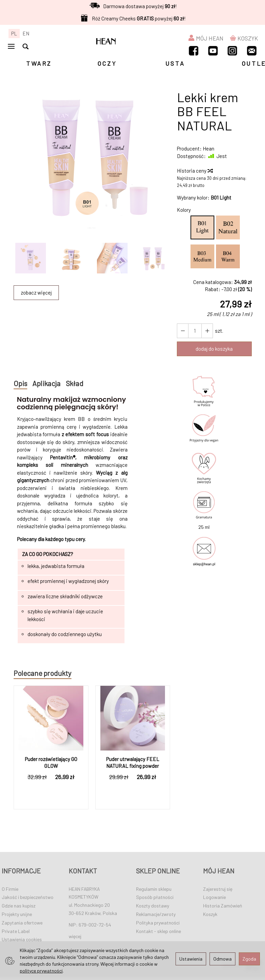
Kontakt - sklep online (159, 931)
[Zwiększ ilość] (183, 331)
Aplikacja (47, 383)
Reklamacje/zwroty (156, 914)
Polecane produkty (43, 673)
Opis (20, 383)
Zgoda (249, 959)
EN (26, 33)
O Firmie (10, 889)
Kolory (184, 210)
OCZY (107, 63)
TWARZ (39, 63)
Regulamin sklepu (154, 889)
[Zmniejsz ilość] (207, 331)
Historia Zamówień (223, 906)
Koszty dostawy (153, 906)
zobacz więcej (36, 293)
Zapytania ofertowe (22, 923)
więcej (75, 936)
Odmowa (222, 959)
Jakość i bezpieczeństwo (28, 897)
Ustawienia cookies (22, 939)
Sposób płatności (155, 897)
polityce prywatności (41, 971)
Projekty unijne (17, 914)
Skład (75, 383)
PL (14, 33)
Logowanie (214, 897)
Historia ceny (195, 171)
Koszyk (210, 914)
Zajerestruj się (218, 889)
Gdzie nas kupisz (19, 906)
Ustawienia (191, 959)
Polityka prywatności (158, 923)
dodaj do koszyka (214, 349)
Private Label (16, 931)
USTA (175, 63)
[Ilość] (195, 331)
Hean (209, 148)
